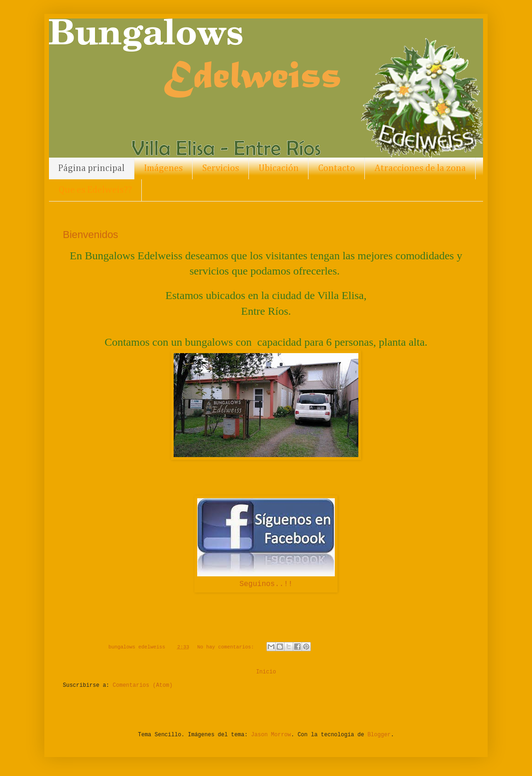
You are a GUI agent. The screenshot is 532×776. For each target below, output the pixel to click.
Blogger (379, 735)
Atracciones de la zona (420, 168)
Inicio (266, 672)
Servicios (221, 168)
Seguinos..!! (266, 584)
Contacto (337, 168)
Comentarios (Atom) (143, 685)
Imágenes (163, 168)
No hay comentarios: (227, 647)
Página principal (91, 168)
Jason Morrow (271, 735)
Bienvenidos (91, 235)
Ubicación (279, 168)
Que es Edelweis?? (95, 190)
